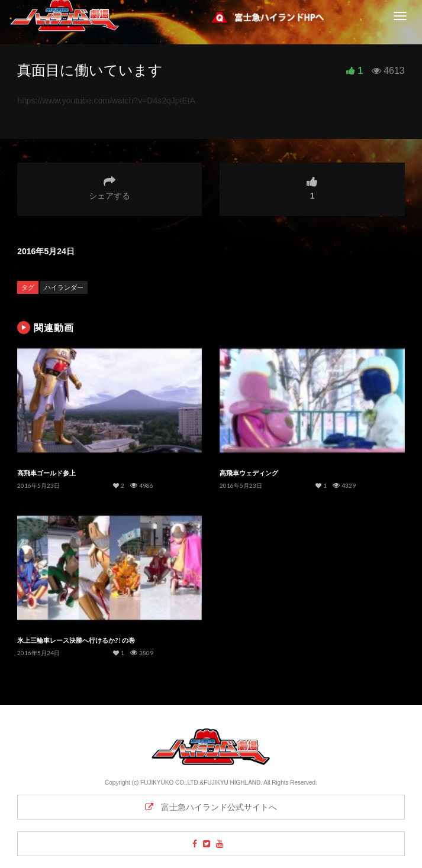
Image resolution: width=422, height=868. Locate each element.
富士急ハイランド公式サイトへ (211, 807)
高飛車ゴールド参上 (46, 473)
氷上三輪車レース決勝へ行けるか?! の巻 (76, 640)
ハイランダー (64, 287)
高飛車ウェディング (249, 473)
